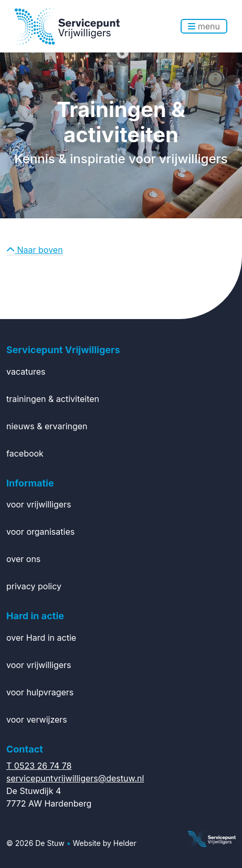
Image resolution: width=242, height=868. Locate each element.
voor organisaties (40, 532)
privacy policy (34, 586)
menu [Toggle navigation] (204, 26)
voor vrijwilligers (39, 504)
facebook (25, 453)
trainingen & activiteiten (53, 399)
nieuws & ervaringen (47, 426)
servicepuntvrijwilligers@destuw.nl (75, 778)
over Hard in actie (41, 638)
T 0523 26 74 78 (39, 766)
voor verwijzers (37, 719)
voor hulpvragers (40, 692)
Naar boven (35, 250)
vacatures (26, 372)
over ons (23, 559)
